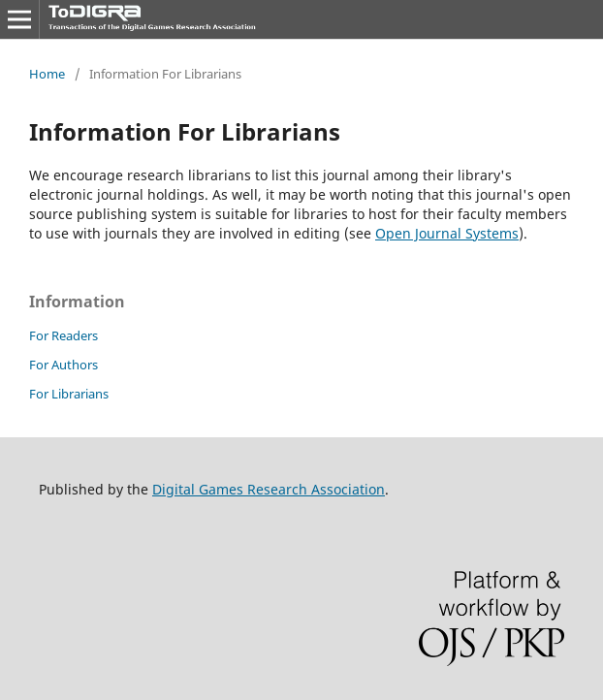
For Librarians (69, 394)
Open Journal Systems (447, 233)
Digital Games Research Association (269, 489)
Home (47, 74)
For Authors (63, 365)
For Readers (63, 335)
